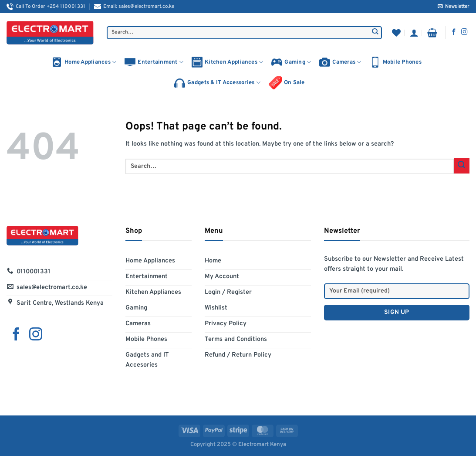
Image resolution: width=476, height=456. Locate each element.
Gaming (291, 62)
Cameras (340, 62)
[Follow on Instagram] (464, 32)
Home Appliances (84, 62)
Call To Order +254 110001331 (46, 7)
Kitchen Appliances (227, 62)
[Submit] (375, 33)
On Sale (287, 83)
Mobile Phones (396, 62)
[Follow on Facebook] (454, 32)
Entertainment (154, 62)
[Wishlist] (396, 33)
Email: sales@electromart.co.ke (134, 7)
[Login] (414, 33)
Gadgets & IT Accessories (217, 83)
